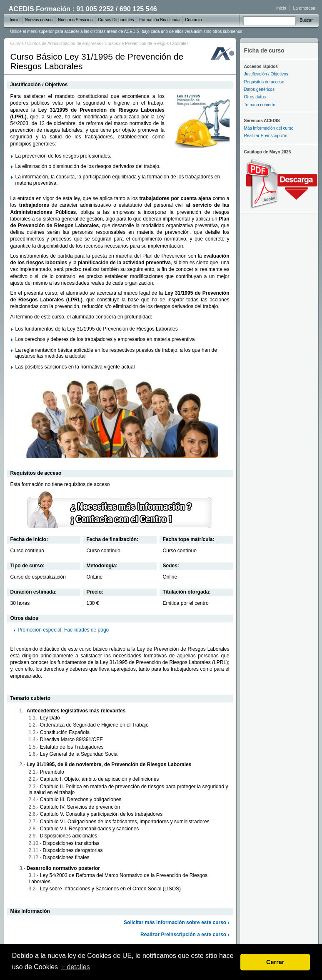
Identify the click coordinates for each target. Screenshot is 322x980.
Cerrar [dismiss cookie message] (275, 962)
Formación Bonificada (160, 20)
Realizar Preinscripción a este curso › (185, 935)
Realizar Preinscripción (266, 136)
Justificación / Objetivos (266, 74)
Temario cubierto (260, 105)
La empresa (304, 8)
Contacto (193, 20)
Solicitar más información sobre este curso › (176, 922)
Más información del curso (269, 128)
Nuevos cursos (39, 20)
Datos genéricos (260, 89)
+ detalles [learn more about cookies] (76, 967)
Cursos (17, 44)
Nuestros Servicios (75, 20)
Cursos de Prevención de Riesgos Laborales (147, 44)
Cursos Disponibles (116, 20)
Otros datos (255, 97)
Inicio (281, 8)
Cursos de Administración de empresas (64, 44)
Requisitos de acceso (264, 82)
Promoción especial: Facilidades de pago (64, 630)
